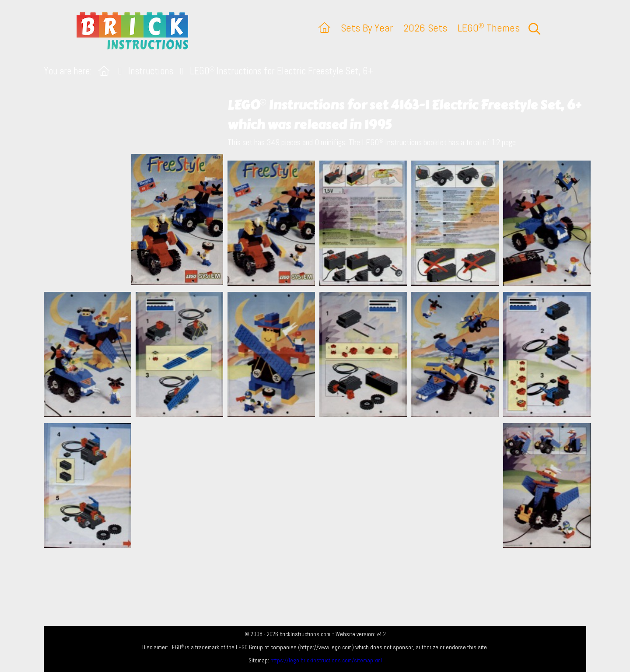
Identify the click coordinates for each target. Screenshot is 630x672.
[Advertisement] (319, 485)
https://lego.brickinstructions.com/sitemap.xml (326, 660)
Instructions (151, 71)
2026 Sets (425, 28)
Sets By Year (367, 28)
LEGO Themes (489, 28)
